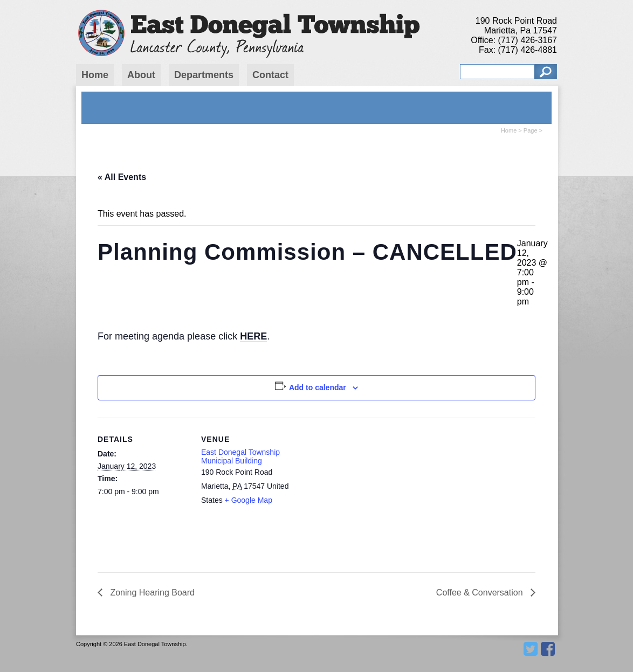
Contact (270, 75)
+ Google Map (249, 500)
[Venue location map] (362, 492)
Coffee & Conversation (481, 593)
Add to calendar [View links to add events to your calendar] (318, 387)
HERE (253, 336)
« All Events (122, 177)
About (141, 75)
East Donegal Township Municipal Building (240, 456)
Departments (204, 75)
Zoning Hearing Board (151, 593)
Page (531, 130)
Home (95, 75)
